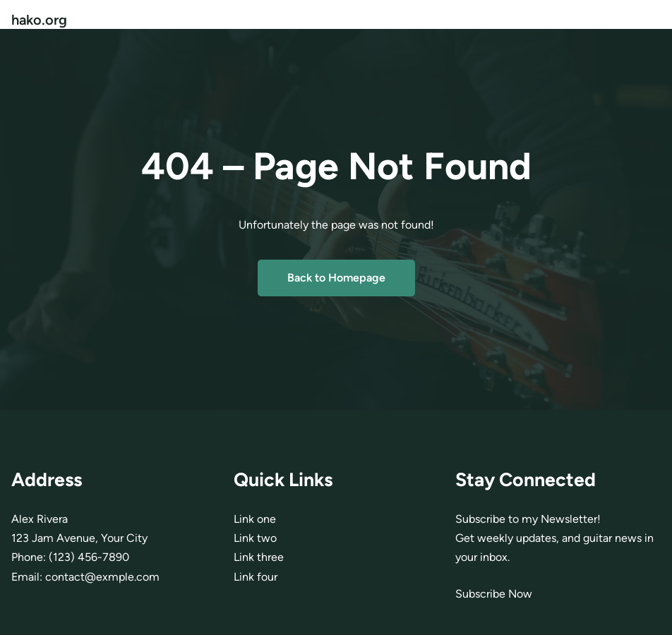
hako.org (39, 20)
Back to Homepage (336, 278)
